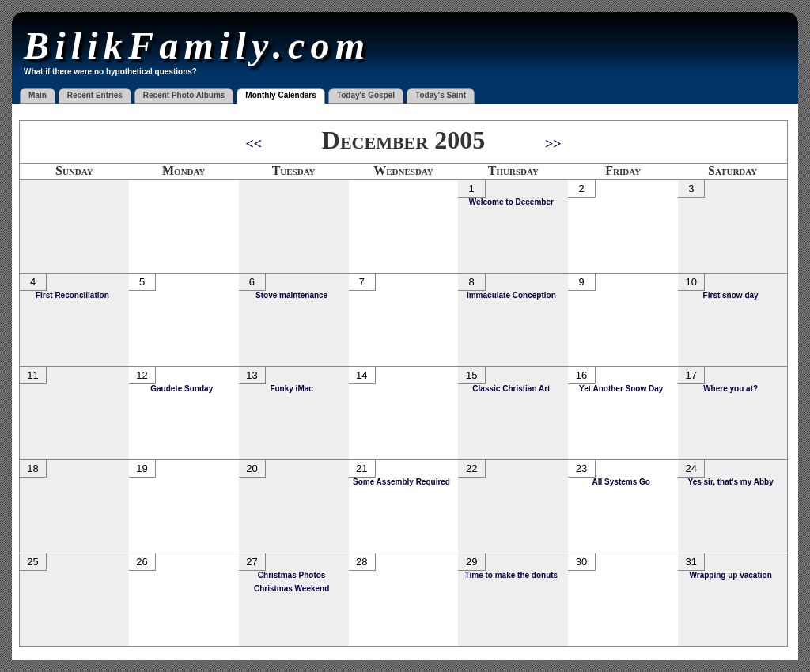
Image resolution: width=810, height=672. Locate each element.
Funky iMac (291, 389)
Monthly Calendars (280, 95)
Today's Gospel (366, 95)
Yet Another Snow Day (621, 389)
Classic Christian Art (511, 389)
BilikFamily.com (197, 45)
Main (38, 95)
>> (553, 144)
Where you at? (731, 389)
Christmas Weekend (291, 589)
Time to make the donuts (512, 575)
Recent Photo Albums (184, 95)
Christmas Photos (292, 575)
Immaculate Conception (511, 295)
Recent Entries (95, 95)
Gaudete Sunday (182, 389)
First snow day (731, 295)
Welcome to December (511, 202)
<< (254, 144)
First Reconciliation (72, 295)
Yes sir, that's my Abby (731, 482)
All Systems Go (621, 482)
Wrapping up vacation (730, 575)
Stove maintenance (291, 295)
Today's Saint (441, 95)
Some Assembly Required (401, 482)
